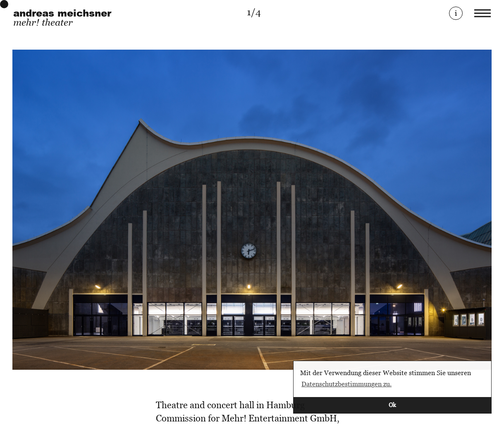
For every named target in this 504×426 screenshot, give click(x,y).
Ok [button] (392, 405)
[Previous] (132, 210)
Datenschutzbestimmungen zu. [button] (346, 384)
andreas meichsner (62, 13)
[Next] (372, 210)
